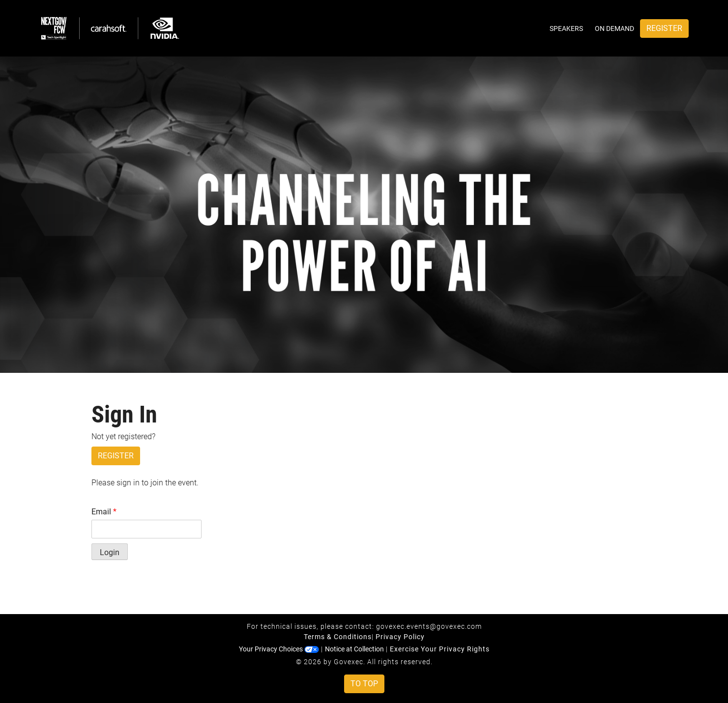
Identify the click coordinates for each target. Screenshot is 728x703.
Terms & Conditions (338, 637)
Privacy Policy (400, 637)
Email (104, 512)
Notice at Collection (354, 649)
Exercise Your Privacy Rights (440, 649)
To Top (364, 684)
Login (110, 552)
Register (664, 28)
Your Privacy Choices (279, 649)
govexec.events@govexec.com (429, 626)
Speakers (566, 28)
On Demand (614, 28)
